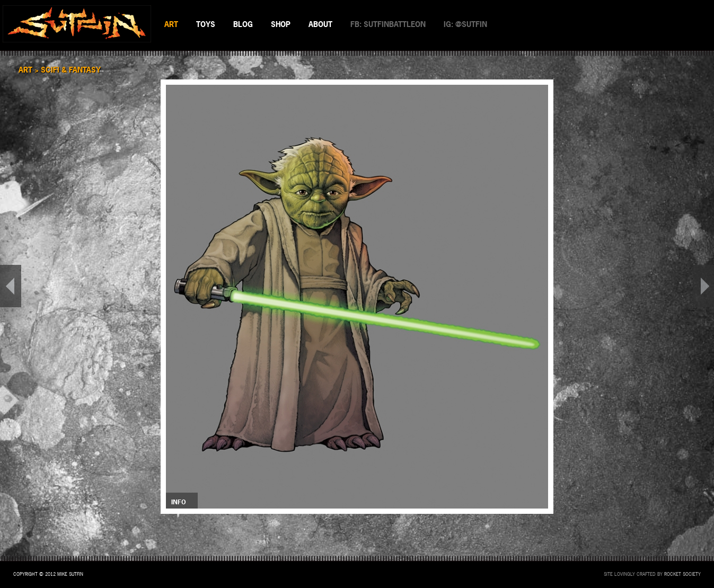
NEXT (703, 286)
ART (171, 24)
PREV (11, 286)
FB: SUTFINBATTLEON (388, 24)
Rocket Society (682, 574)
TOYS (206, 24)
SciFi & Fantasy (71, 70)
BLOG (243, 24)
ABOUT (320, 24)
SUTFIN (77, 24)
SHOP (281, 24)
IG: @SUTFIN (465, 24)
